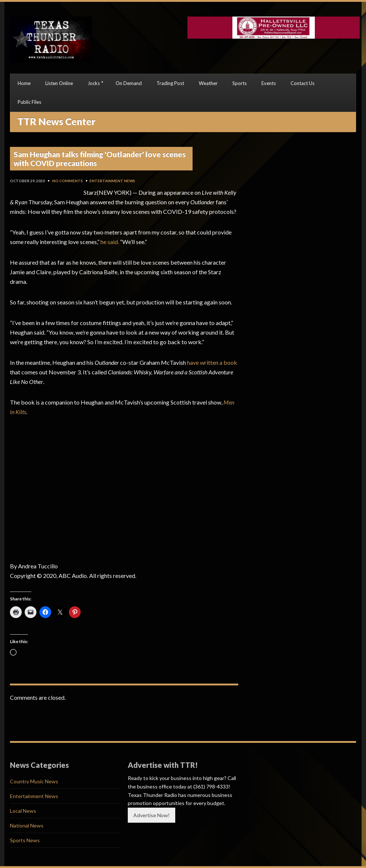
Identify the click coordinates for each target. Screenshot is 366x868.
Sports (240, 83)
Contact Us (302, 83)
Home (24, 83)
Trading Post (170, 83)
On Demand (129, 83)
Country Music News (34, 781)
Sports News (25, 840)
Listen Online (59, 83)
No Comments (68, 181)
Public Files (29, 102)
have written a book (212, 362)
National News (27, 825)
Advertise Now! (152, 815)
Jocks (94, 83)
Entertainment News (112, 181)
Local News (23, 811)
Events (269, 83)
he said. (110, 242)
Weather (208, 83)
